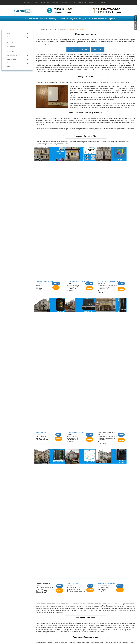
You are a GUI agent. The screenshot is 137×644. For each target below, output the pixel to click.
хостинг (65, 19)
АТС (25, 19)
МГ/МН (60, 586)
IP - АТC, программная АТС (109, 281)
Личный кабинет (12, 63)
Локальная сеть (12, 37)
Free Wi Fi (10, 43)
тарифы (112, 19)
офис (58, 435)
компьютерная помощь (49, 2)
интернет (43, 19)
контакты (101, 2)
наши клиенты (90, 2)
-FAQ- (36, 2)
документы (78, 2)
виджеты (73, 19)
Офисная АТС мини (75, 432)
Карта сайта (10, 52)
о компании (27, 2)
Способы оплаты (12, 55)
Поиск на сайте (11, 59)
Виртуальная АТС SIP (45, 281)
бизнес (121, 283)
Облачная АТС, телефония (78, 281)
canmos (56, 283)
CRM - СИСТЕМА (73, 584)
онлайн (89, 435)
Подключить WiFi (12, 46)
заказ (56, 287)
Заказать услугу (136, 23)
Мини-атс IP (41, 432)
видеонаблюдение (99, 19)
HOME (9, 67)
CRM (8, 33)
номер (121, 435)
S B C (90, 586)
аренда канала (85, 19)
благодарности (66, 2)
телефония (33, 19)
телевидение (54, 19)
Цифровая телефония (107, 584)
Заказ (60, 591)
